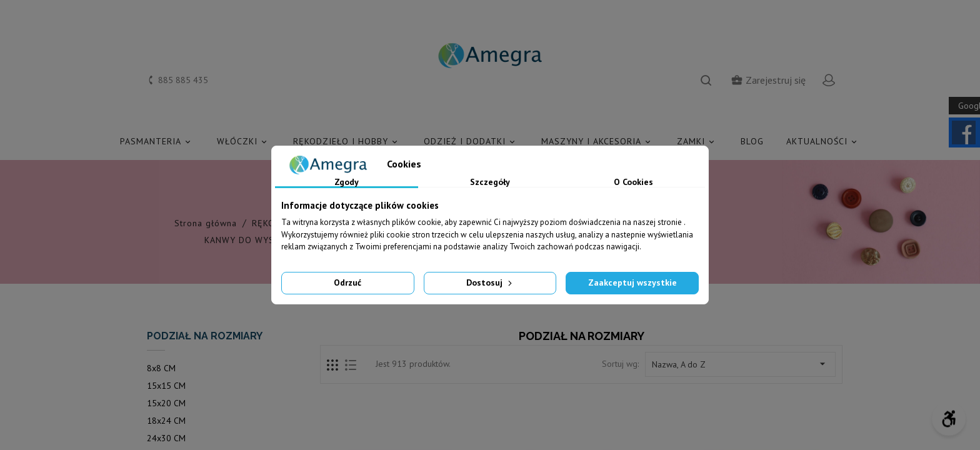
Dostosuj (490, 282)
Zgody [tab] (347, 182)
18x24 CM (166, 421)
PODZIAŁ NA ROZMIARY (205, 336)
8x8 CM (161, 368)
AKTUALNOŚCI (823, 142)
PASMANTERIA (157, 142)
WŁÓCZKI (244, 142)
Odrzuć (347, 282)
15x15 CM (166, 386)
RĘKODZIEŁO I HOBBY (347, 142)
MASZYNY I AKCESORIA (598, 142)
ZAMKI (697, 142)
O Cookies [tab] (633, 182)
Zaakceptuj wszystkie (632, 282)
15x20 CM (166, 403)
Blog (752, 141)
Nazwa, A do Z (740, 364)
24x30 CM (166, 438)
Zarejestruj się (768, 80)
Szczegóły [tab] (490, 182)
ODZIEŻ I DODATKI (471, 142)
